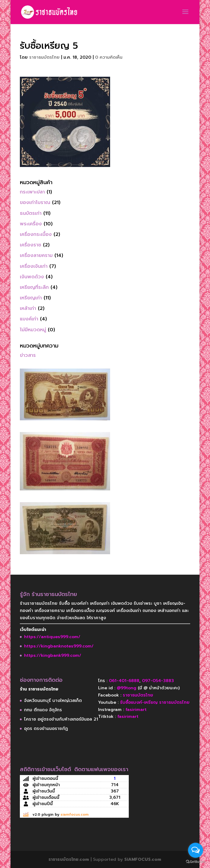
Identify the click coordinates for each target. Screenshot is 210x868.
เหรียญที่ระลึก (34, 287)
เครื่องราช (31, 245)
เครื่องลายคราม (36, 255)
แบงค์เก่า (29, 319)
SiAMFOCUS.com (143, 859)
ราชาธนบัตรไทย (44, 57)
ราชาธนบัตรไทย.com (69, 859)
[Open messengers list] (196, 850)
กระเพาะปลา (32, 192)
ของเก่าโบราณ (35, 202)
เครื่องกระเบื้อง (36, 234)
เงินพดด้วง (32, 277)
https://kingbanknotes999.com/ (59, 646)
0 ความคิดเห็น (109, 57)
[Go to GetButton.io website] (196, 862)
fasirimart (136, 710)
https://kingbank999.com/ (53, 655)
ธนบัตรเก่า (31, 213)
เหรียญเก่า (31, 298)
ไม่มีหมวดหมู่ (33, 330)
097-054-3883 (158, 681)
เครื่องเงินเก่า (34, 266)
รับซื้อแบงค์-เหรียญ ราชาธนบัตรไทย (155, 702)
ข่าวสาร (28, 355)
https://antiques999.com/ (52, 637)
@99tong (127, 688)
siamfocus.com (74, 814)
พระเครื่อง (31, 224)
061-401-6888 (124, 681)
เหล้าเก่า (28, 308)
